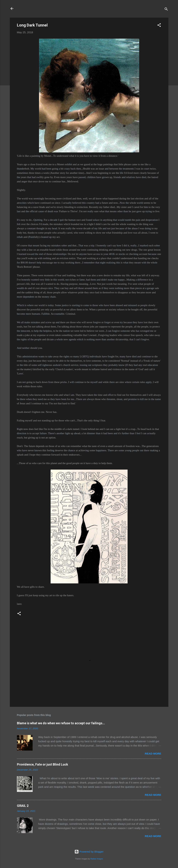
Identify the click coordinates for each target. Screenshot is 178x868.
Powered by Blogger (89, 852)
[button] (159, 26)
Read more (153, 754)
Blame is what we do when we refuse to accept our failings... (61, 723)
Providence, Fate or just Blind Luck (42, 764)
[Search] (166, 10)
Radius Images (97, 859)
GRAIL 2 (23, 806)
